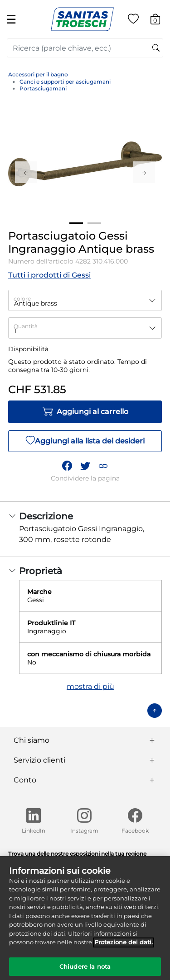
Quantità (26, 326)
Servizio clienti (39, 760)
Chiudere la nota (85, 970)
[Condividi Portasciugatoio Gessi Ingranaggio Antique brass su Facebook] (67, 466)
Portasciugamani (43, 88)
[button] (103, 466)
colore (22, 299)
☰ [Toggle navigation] (11, 19)
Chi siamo (32, 740)
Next (144, 172)
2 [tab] (94, 223)
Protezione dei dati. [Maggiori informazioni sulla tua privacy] (124, 946)
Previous (26, 172)
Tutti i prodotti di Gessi (49, 275)
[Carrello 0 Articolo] (160, 21)
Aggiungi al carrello (85, 412)
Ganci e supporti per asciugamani (65, 82)
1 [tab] (76, 223)
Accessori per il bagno (38, 74)
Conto (25, 780)
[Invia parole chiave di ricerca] (156, 48)
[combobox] (85, 48)
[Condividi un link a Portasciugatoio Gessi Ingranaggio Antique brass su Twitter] (85, 466)
